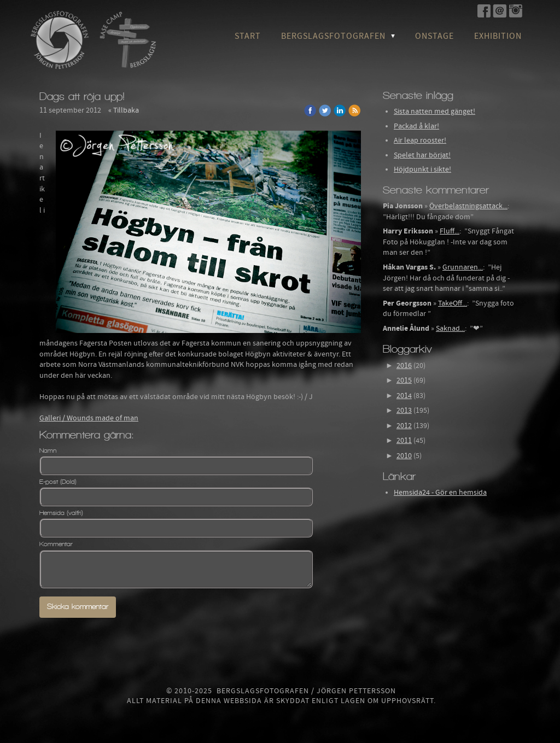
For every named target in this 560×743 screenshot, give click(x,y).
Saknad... (450, 329)
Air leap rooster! (420, 141)
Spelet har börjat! (422, 155)
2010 (404, 456)
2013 (404, 411)
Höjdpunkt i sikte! (422, 169)
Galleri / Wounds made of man (89, 418)
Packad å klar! (416, 126)
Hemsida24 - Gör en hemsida (440, 493)
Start (248, 36)
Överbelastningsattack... (468, 206)
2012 (404, 426)
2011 (404, 441)
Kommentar (56, 544)
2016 (404, 366)
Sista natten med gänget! (434, 112)
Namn (48, 451)
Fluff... (450, 231)
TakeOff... (453, 303)
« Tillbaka (124, 110)
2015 (404, 381)
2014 (404, 396)
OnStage (434, 36)
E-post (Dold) (58, 482)
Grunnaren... (463, 267)
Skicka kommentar (78, 607)
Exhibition (498, 36)
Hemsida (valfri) (61, 513)
